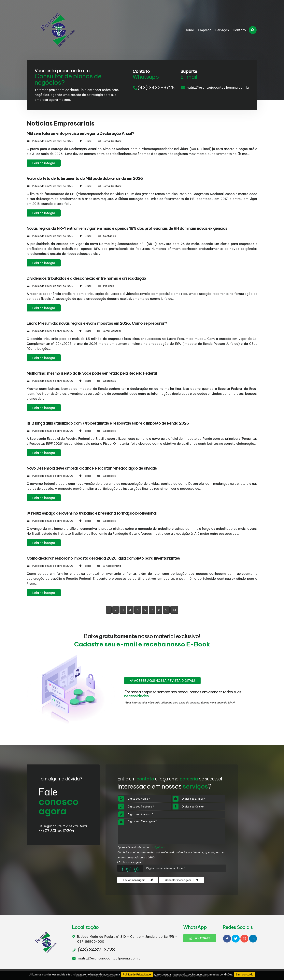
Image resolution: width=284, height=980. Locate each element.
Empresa (205, 30)
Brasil (88, 141)
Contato (239, 30)
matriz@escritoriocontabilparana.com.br (218, 87)
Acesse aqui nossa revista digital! (162, 681)
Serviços (222, 30)
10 (174, 610)
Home (189, 30)
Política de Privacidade (137, 974)
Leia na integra (44, 163)
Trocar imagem (129, 862)
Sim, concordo (244, 974)
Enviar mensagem (138, 880)
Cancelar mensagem (182, 880)
